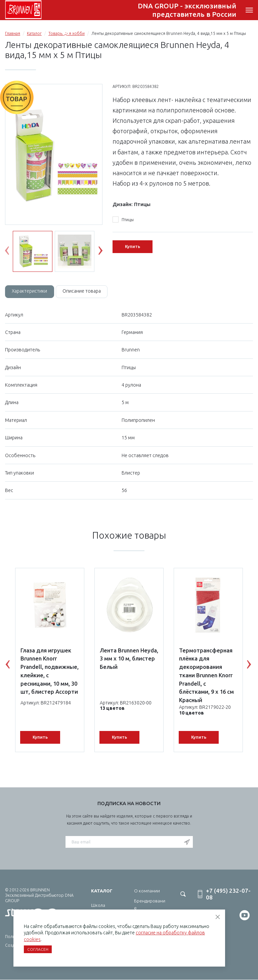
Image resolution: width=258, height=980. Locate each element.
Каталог (34, 33)
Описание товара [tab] (83, 291)
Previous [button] (12, 252)
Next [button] (105, 252)
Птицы (123, 220)
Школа (98, 905)
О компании (147, 891)
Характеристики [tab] (30, 291)
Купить (133, 246)
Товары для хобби (67, 33)
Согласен (38, 949)
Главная (13, 33)
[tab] (30, 292)
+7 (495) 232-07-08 (207, 10)
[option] (54, 155)
